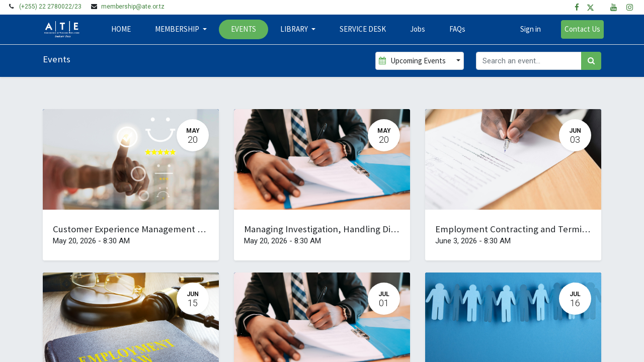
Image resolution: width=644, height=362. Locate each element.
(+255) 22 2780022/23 (50, 7)
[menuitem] (123, 29)
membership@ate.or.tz (133, 7)
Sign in (528, 29)
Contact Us (580, 29)
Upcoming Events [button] (413, 61)
